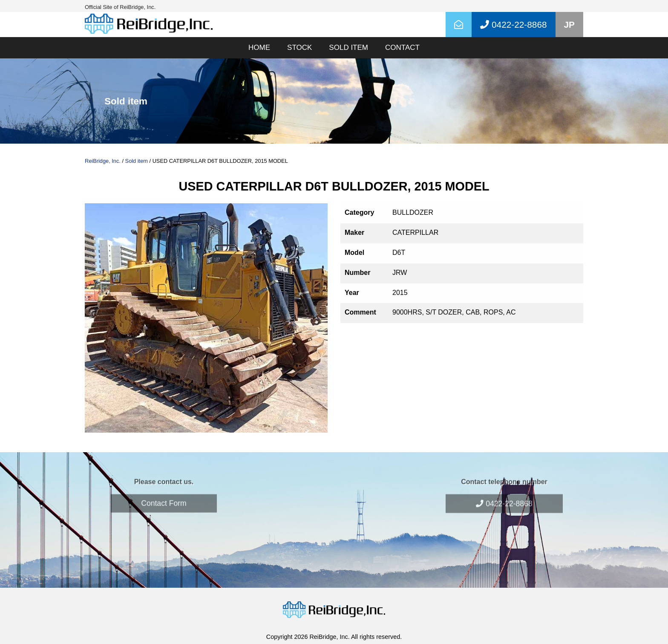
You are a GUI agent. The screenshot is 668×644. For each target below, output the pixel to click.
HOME (259, 48)
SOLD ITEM (348, 48)
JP (569, 25)
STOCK (299, 48)
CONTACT (402, 48)
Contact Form (164, 494)
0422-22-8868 (504, 494)
